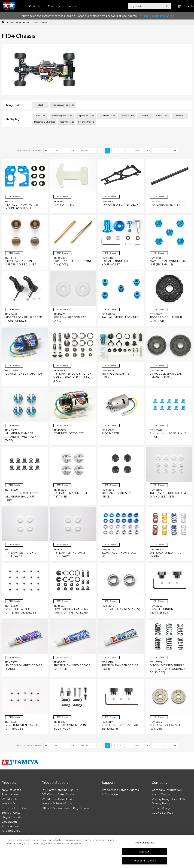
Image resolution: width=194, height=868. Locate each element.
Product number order (63, 105)
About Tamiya (161, 794)
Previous (84, 151)
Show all (40, 116)
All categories (11, 831)
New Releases (11, 790)
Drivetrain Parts (107, 116)
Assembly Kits (67, 122)
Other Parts (162, 116)
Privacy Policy (161, 803)
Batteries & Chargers (45, 122)
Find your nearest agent (159, 16)
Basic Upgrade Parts (62, 116)
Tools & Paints (11, 813)
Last (164, 151)
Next (137, 151)
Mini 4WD (8, 803)
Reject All (144, 853)
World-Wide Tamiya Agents (120, 790)
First (57, 151)
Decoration (9, 822)
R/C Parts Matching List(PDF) (61, 790)
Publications (10, 826)
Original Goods (11, 817)
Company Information (167, 790)
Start (40, 105)
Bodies (145, 116)
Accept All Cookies (145, 862)
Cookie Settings (162, 813)
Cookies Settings (145, 844)
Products (35, 6)
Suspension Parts (85, 116)
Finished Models (86, 122)
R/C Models (9, 799)
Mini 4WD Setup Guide (57, 803)
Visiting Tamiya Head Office (170, 799)
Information (110, 794)
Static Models (11, 794)
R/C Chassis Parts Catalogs (59, 794)
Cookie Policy (161, 808)
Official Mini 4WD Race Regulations (65, 808)
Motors (180, 116)
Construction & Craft (15, 808)
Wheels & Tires (127, 116)
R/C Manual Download (57, 799)
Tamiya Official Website (17, 22)
